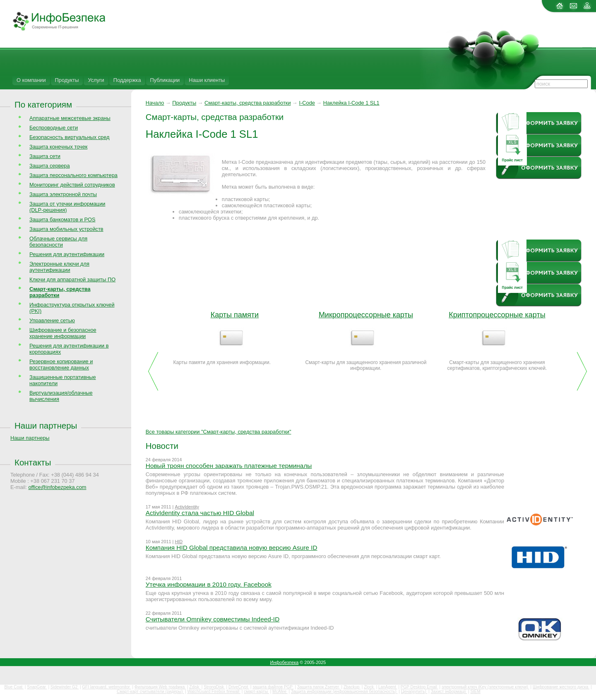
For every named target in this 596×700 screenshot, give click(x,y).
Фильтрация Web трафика (160, 687)
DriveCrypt (239, 687)
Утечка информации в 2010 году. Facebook (209, 584)
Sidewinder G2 (65, 687)
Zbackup (352, 687)
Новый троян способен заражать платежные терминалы (229, 466)
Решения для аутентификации (67, 254)
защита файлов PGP (273, 687)
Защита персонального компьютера (73, 175)
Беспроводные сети (54, 128)
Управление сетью (52, 320)
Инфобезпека (285, 662)
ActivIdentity (187, 507)
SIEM (475, 692)
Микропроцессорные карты (366, 315)
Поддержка (127, 80)
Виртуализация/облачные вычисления (61, 396)
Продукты (67, 80)
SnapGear (37, 687)
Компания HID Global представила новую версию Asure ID (232, 548)
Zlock (369, 687)
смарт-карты (256, 692)
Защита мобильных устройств (66, 229)
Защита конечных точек (58, 147)
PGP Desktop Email (419, 687)
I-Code (307, 103)
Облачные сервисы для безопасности (58, 242)
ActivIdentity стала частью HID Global (200, 513)
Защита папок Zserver (319, 687)
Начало (155, 103)
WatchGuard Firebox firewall (214, 692)
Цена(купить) (414, 692)
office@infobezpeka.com (57, 487)
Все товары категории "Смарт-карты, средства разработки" (219, 432)
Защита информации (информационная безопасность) (344, 692)
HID (179, 542)
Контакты (33, 462)
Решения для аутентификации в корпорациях (69, 349)
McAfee (280, 692)
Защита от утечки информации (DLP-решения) (67, 207)
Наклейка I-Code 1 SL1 (351, 103)
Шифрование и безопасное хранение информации (63, 333)
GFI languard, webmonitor (106, 687)
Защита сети (45, 156)
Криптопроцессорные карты (497, 315)
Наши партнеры (46, 426)
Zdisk (195, 687)
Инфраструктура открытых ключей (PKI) (72, 308)
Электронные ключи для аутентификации (59, 267)
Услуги (96, 80)
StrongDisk (214, 687)
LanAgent (388, 687)
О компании (31, 80)
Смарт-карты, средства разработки (248, 103)
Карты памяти (235, 315)
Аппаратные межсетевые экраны (70, 118)
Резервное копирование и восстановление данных (61, 364)
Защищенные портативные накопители (63, 380)
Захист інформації (449, 692)
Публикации (165, 80)
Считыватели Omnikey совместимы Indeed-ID (213, 619)
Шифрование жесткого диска (561, 687)
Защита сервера (50, 166)
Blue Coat (14, 687)
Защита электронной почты (63, 194)
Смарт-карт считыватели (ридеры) (150, 692)
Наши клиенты (207, 80)
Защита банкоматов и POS (62, 219)
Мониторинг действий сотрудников (72, 185)
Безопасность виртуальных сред (70, 137)
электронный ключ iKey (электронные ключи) (485, 687)
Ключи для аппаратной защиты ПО (72, 279)
